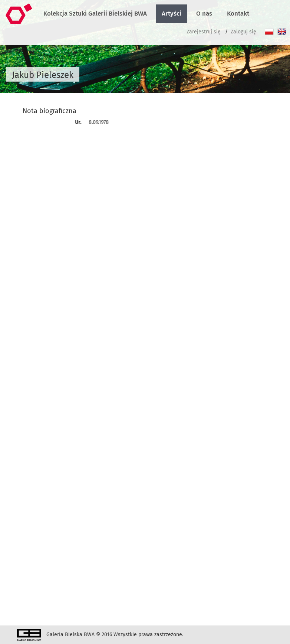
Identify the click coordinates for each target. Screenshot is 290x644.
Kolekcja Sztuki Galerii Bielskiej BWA (95, 14)
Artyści (172, 14)
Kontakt (238, 14)
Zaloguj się (243, 32)
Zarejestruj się (204, 32)
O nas (204, 14)
